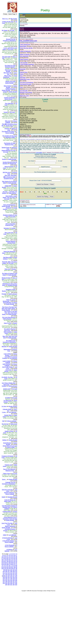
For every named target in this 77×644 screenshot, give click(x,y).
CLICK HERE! (37, 145)
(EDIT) (22, 15)
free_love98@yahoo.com (27, 41)
